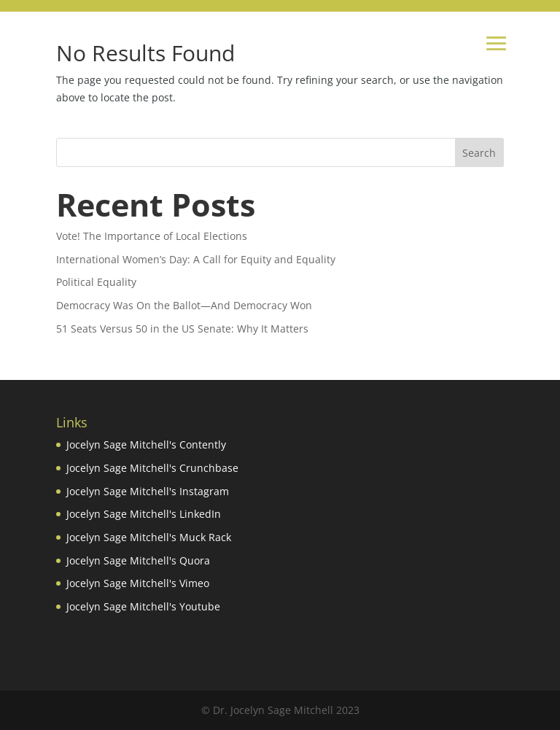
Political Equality (96, 282)
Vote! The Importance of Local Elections (152, 236)
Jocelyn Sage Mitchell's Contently (146, 444)
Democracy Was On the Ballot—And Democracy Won (184, 305)
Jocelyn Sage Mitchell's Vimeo (138, 583)
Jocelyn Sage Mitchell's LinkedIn (144, 514)
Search (479, 153)
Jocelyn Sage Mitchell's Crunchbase (152, 468)
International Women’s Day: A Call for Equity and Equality (196, 259)
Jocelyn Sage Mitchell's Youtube (143, 606)
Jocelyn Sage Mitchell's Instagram (148, 491)
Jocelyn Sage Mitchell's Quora (138, 560)
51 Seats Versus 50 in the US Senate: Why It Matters (182, 329)
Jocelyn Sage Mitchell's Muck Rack (149, 537)
